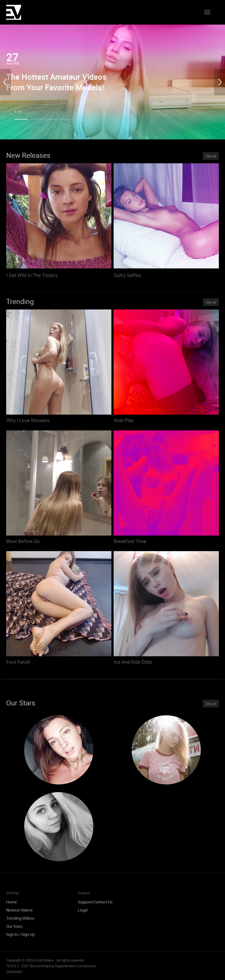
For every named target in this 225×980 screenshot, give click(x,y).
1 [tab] (21, 119)
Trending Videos (20, 918)
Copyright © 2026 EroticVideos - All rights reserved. (45, 960)
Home (12, 902)
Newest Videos (19, 910)
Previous (5, 82)
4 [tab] (67, 119)
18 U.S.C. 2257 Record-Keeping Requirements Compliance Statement (51, 969)
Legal (83, 910)
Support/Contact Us (95, 902)
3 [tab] (52, 119)
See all (211, 156)
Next (220, 82)
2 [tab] (37, 119)
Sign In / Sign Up (20, 934)
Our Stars (14, 926)
